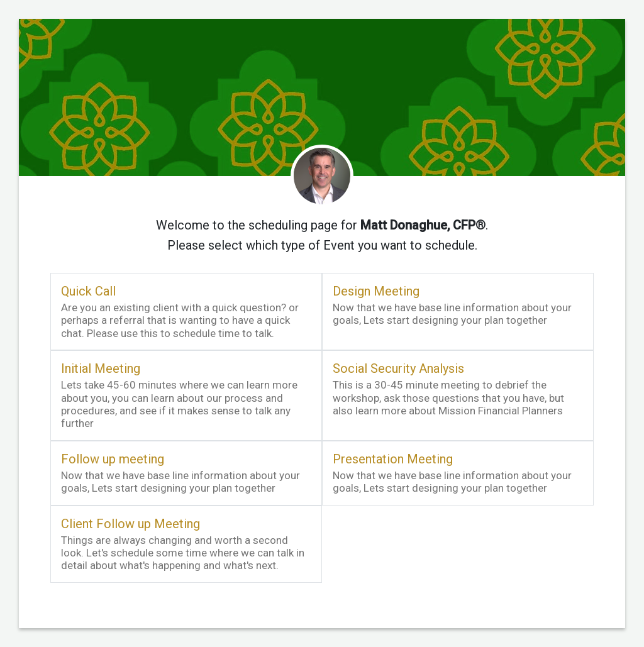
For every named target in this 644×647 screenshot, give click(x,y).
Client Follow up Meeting (130, 524)
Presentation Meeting (393, 459)
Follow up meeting (113, 459)
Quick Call (88, 291)
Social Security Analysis (398, 368)
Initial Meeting (101, 368)
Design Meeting (376, 291)
